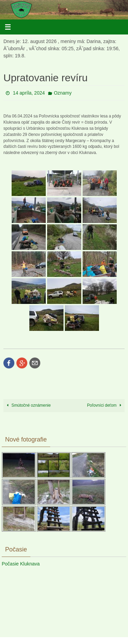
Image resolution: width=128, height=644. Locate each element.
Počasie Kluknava (21, 564)
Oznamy (63, 93)
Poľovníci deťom (105, 405)
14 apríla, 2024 (29, 93)
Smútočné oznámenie (28, 405)
